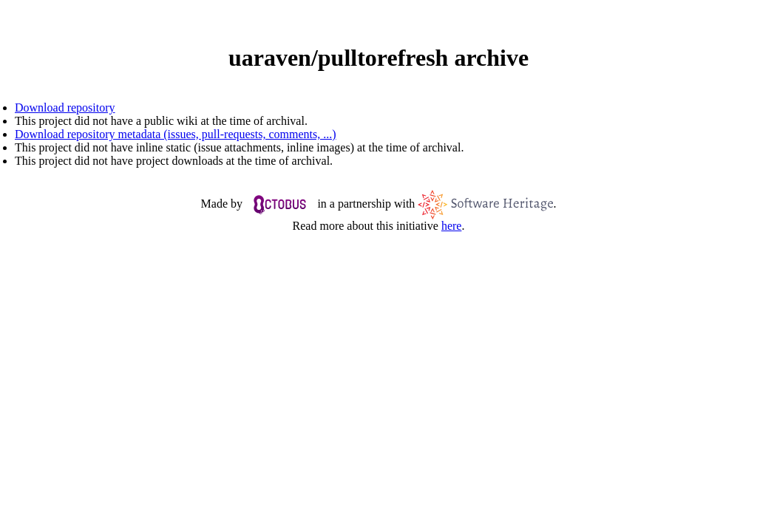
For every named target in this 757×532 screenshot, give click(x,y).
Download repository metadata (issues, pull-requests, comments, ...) (176, 134)
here (452, 226)
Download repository (65, 108)
